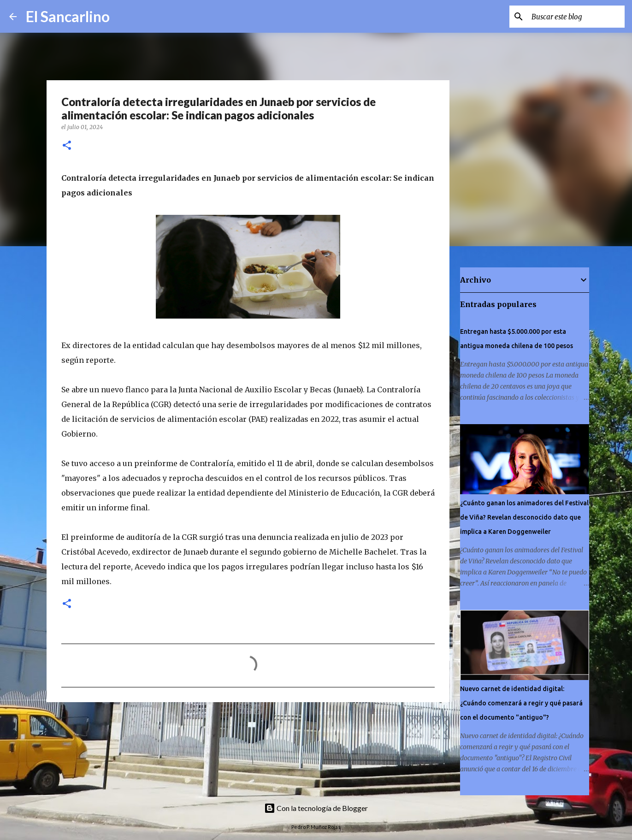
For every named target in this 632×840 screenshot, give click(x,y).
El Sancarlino (68, 16)
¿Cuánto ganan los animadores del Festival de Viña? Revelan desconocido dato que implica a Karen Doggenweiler (524, 517)
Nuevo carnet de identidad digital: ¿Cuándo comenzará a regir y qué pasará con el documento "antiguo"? (521, 703)
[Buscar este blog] (576, 17)
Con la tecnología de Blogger (316, 808)
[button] (67, 146)
